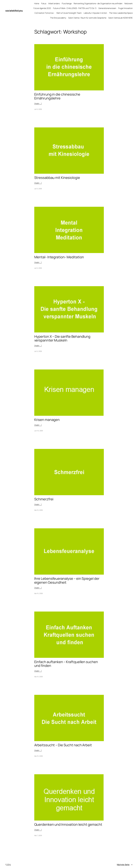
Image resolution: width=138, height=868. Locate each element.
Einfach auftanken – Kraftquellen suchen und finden (66, 664)
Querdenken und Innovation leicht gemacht (68, 825)
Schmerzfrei (44, 499)
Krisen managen (47, 420)
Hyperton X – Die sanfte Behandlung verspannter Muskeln (62, 338)
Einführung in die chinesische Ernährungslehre (57, 96)
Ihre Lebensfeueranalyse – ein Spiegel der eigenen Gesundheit (67, 580)
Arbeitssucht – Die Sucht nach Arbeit (63, 745)
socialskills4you (14, 11)
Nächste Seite (125, 865)
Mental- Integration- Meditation (59, 257)
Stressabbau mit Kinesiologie (57, 178)
